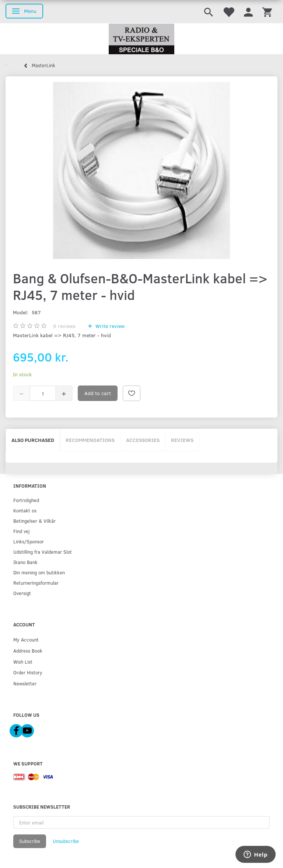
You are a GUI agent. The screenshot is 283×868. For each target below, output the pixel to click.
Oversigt (22, 593)
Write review (109, 326)
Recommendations (90, 440)
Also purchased (33, 440)
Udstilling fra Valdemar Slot (43, 552)
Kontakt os (25, 510)
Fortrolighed (26, 500)
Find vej (21, 531)
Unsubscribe (66, 841)
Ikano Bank (25, 562)
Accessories (143, 440)
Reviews (182, 440)
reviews (64, 326)
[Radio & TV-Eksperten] (141, 39)
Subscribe (30, 841)
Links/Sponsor (29, 541)
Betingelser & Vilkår (34, 521)
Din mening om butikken (39, 572)
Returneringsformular (36, 583)
